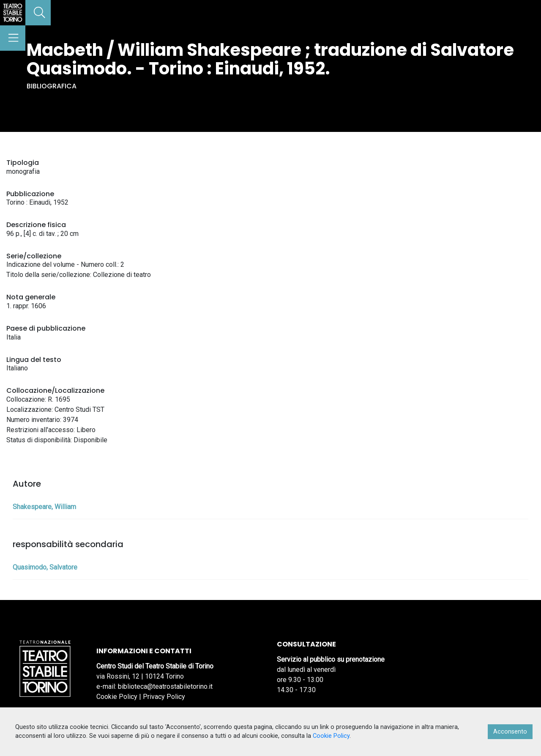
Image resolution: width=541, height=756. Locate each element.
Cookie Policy (117, 697)
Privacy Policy (164, 697)
